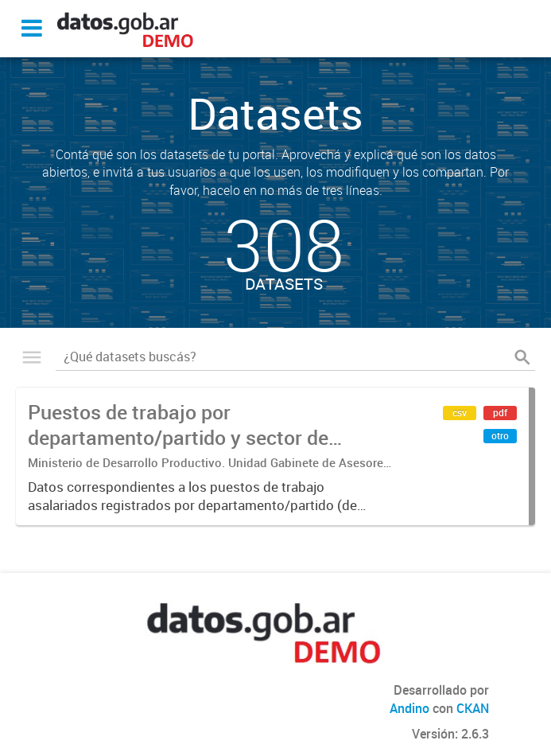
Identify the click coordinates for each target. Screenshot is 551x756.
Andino (409, 708)
